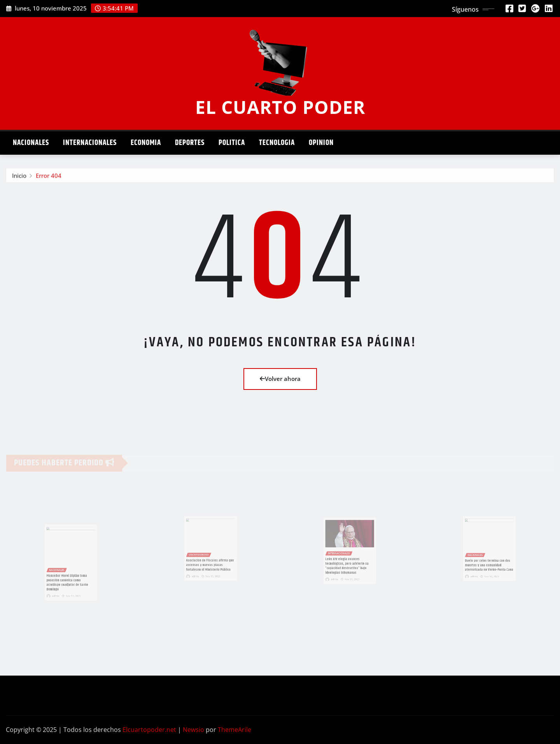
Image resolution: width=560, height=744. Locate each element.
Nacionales (31, 143)
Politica (232, 143)
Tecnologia (277, 143)
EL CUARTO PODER (280, 107)
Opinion (321, 143)
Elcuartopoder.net (149, 730)
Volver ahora (280, 379)
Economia (146, 143)
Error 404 (49, 177)
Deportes (190, 143)
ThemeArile (234, 730)
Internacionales (90, 143)
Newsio (193, 730)
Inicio (19, 177)
